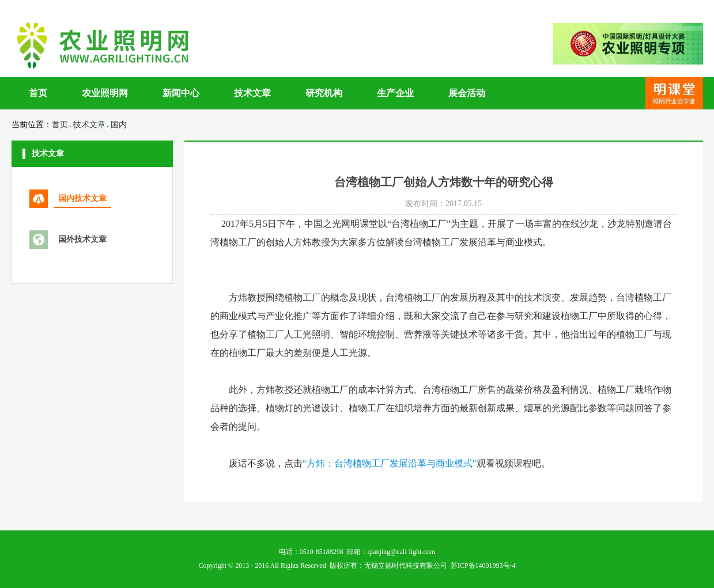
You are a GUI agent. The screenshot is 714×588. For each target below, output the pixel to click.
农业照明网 (105, 93)
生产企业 (395, 93)
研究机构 (324, 93)
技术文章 (252, 93)
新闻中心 (181, 93)
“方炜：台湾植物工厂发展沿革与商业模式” (390, 463)
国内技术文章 (82, 198)
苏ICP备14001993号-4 (483, 566)
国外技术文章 (82, 239)
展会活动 (467, 93)
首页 (38, 93)
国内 (119, 125)
